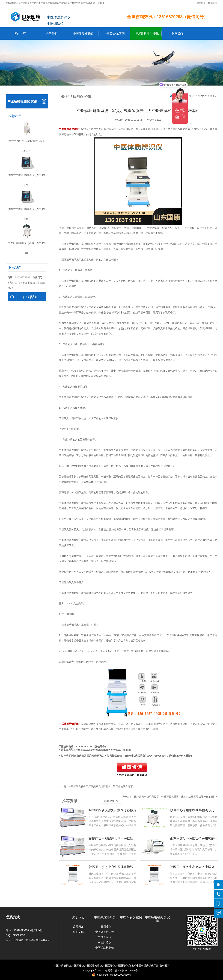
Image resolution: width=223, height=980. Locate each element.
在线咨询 (22, 297)
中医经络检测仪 (105, 948)
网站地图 (201, 3)
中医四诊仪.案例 (117, 34)
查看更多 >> (111, 801)
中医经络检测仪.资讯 (147, 34)
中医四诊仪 (105, 926)
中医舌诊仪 (105, 937)
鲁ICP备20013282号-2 (127, 970)
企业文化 (78, 932)
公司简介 (78, 926)
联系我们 (212, 3)
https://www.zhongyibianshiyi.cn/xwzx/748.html (104, 750)
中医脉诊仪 (105, 942)
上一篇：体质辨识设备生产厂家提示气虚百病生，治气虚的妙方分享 (96, 786)
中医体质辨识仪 (86, 34)
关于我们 (57, 34)
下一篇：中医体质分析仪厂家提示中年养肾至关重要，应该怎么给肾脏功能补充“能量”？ (170, 797)
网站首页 (20, 34)
